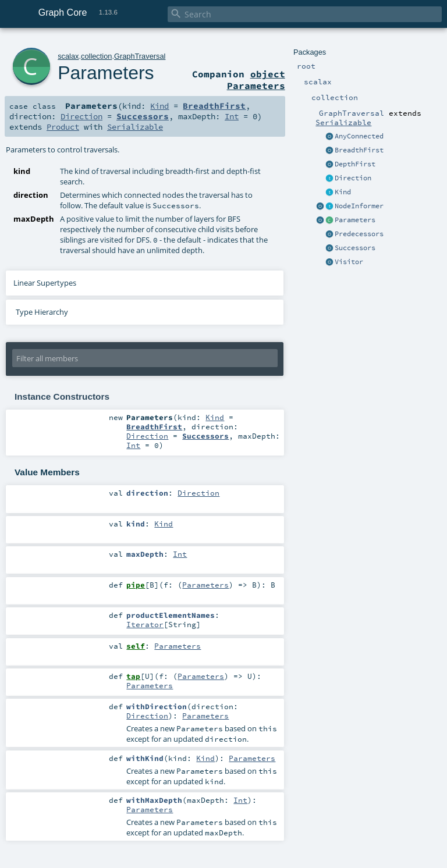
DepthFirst (355, 164)
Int (232, 116)
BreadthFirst (359, 150)
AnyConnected (359, 136)
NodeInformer (359, 206)
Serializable (343, 122)
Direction (353, 178)
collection (96, 56)
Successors (355, 248)
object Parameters (256, 80)
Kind (343, 192)
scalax (68, 56)
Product (63, 127)
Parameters (355, 220)
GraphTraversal (140, 56)
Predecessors (359, 234)
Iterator (145, 624)
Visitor (349, 262)
